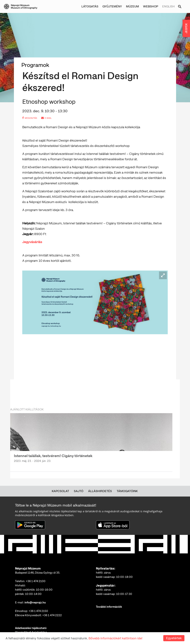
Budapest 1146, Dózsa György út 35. (38, 573)
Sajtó (79, 491)
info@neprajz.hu (35, 602)
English (168, 6)
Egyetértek (174, 638)
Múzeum (132, 6)
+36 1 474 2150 (38, 611)
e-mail (46, 118)
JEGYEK (186, 28)
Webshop (151, 6)
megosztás (30, 118)
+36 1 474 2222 (52, 615)
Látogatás (90, 6)
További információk (109, 607)
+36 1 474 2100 (36, 581)
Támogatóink (127, 491)
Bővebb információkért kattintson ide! (115, 638)
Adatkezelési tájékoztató (31, 628)
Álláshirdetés (100, 491)
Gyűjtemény (112, 6)
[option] (91, 440)
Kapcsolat (60, 491)
